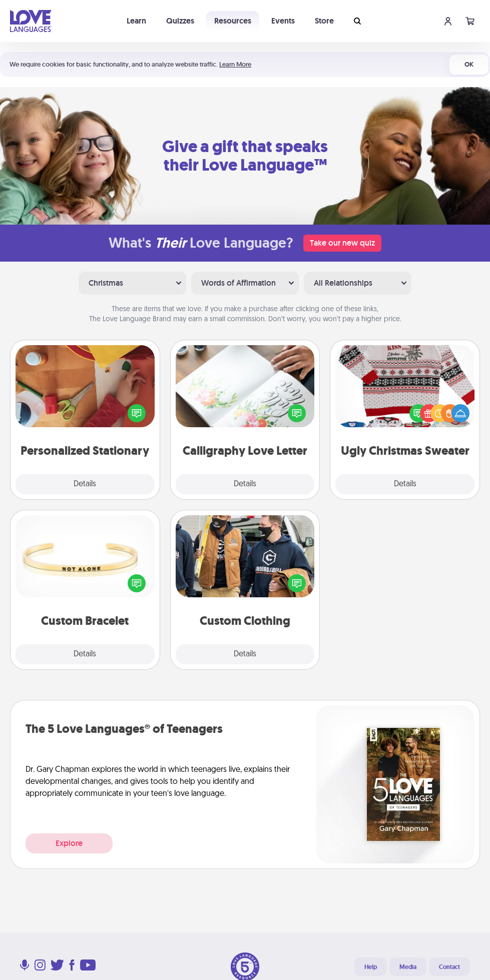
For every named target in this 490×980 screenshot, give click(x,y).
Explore (69, 843)
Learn (136, 21)
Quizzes (180, 21)
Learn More (235, 64)
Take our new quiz (342, 243)
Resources (233, 21)
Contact (449, 967)
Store (324, 21)
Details (85, 484)
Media (408, 967)
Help (371, 967)
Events (283, 21)
